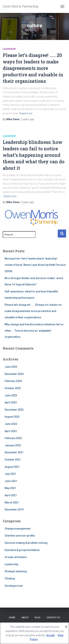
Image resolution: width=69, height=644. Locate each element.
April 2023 (11, 402)
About (25, 618)
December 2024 (14, 374)
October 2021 (13, 460)
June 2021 (11, 481)
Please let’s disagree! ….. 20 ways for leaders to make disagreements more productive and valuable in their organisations (33, 68)
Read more (26, 113)
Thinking (10, 579)
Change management (17, 529)
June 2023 (11, 395)
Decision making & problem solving (26, 543)
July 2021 (10, 474)
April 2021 (11, 495)
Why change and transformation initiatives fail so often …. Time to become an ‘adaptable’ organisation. (34, 331)
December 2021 (14, 452)
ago (27, 119)
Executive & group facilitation (22, 550)
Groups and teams (16, 557)
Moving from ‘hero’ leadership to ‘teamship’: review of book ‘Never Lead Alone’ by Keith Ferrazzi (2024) (35, 265)
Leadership (9, 49)
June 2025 (11, 367)
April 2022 (11, 431)
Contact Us (53, 618)
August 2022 (12, 417)
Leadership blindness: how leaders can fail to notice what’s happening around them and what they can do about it (34, 155)
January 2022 (13, 445)
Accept (50, 635)
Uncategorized (14, 586)
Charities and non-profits (20, 536)
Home (12, 618)
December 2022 (14, 410)
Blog (38, 618)
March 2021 (12, 503)
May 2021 (10, 488)
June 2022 (11, 424)
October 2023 (13, 388)
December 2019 (14, 510)
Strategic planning (16, 571)
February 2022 (13, 438)
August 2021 (12, 467)
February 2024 (13, 381)
